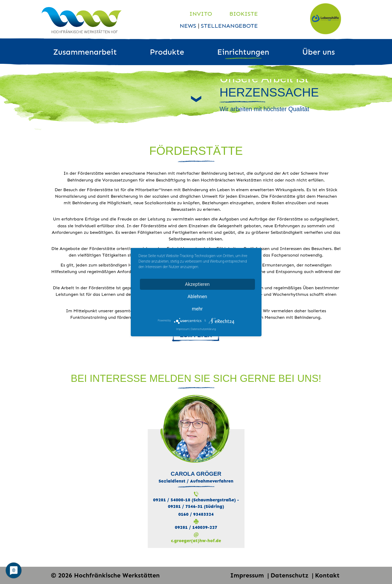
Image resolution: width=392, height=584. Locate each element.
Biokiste (244, 14)
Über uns (319, 52)
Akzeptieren (197, 284)
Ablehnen (197, 296)
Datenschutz (290, 575)
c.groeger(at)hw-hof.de (196, 541)
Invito (201, 14)
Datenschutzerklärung (203, 329)
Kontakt (327, 575)
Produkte (167, 52)
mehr (197, 309)
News (189, 26)
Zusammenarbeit (85, 52)
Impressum (248, 575)
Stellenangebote (229, 26)
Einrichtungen (243, 52)
